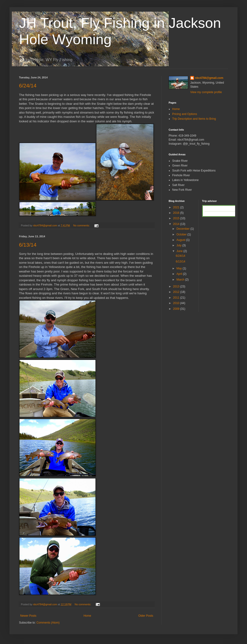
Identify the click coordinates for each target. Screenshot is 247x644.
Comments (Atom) (48, 623)
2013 (177, 286)
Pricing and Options (185, 114)
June (180, 251)
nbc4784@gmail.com (209, 78)
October (182, 234)
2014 (177, 224)
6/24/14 (28, 86)
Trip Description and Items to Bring (194, 119)
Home (87, 616)
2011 (177, 298)
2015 (177, 218)
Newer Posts (28, 616)
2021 (177, 207)
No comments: (82, 225)
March (181, 280)
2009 (177, 309)
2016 (177, 213)
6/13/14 (28, 245)
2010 (177, 303)
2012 (177, 292)
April (180, 274)
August (181, 240)
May (180, 268)
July (179, 245)
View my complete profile (206, 92)
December (183, 229)
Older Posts (146, 616)
